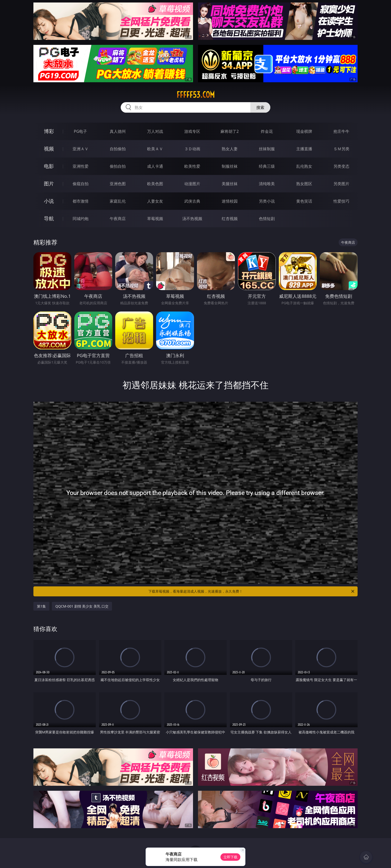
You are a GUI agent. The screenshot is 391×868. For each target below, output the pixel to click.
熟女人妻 (230, 149)
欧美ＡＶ (155, 149)
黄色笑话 (304, 201)
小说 (49, 201)
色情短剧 (267, 219)
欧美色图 (155, 184)
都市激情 (81, 201)
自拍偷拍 (118, 149)
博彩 (49, 131)
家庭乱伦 (118, 201)
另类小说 (267, 201)
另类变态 (341, 166)
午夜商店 (118, 219)
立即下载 (230, 857)
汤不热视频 (192, 219)
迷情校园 (230, 201)
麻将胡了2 (230, 131)
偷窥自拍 (81, 184)
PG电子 (80, 131)
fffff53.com (196, 95)
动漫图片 (192, 184)
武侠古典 (192, 201)
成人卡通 (155, 166)
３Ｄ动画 (192, 149)
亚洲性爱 (81, 166)
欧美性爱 (192, 166)
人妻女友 (155, 201)
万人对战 (155, 131)
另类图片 (341, 184)
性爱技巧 (341, 201)
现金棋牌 (304, 131)
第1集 (41, 606)
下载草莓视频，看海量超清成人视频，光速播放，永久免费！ (252, 591)
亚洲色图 (118, 184)
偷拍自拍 (118, 166)
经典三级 (267, 166)
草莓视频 (155, 219)
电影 (49, 166)
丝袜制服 (267, 149)
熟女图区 (304, 184)
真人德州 (118, 131)
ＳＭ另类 (341, 149)
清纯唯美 (267, 184)
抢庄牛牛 (341, 131)
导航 (49, 218)
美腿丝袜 (230, 184)
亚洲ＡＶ (81, 149)
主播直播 (304, 149)
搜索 (260, 107)
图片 (49, 184)
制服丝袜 (230, 166)
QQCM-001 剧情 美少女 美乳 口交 (82, 606)
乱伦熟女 (304, 166)
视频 (49, 149)
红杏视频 (230, 219)
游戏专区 (192, 131)
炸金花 (267, 131)
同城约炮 (81, 219)
